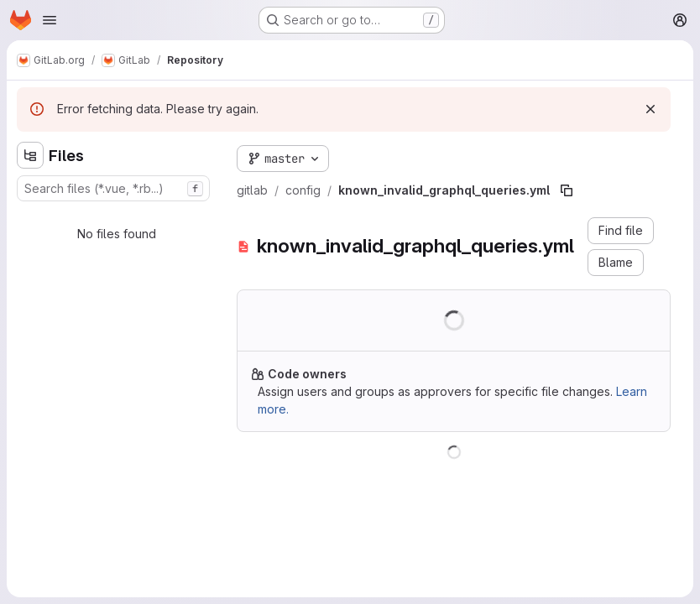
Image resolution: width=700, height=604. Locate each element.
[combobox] (113, 188)
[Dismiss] (650, 109)
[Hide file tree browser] (30, 155)
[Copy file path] (567, 190)
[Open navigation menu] (50, 20)
